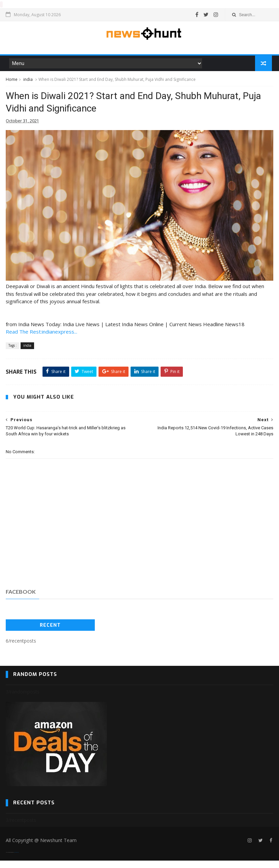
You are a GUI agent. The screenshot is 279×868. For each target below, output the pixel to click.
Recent (50, 633)
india (28, 81)
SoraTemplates (10, 860)
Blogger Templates (16, 860)
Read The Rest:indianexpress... (41, 339)
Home (12, 81)
